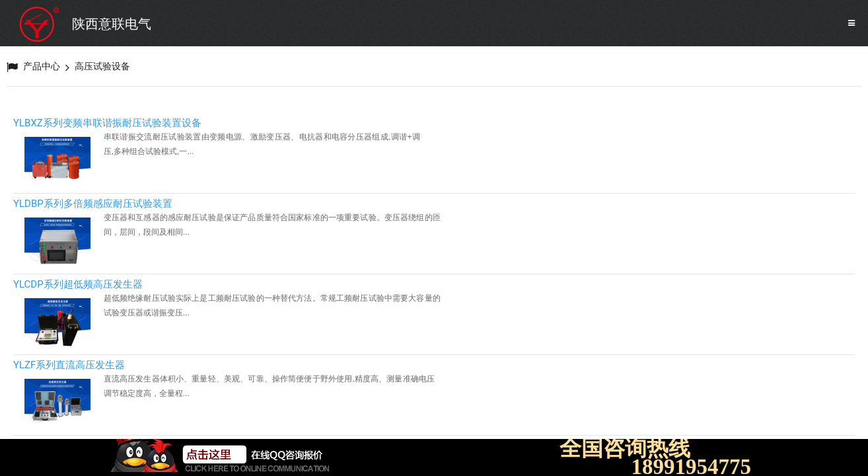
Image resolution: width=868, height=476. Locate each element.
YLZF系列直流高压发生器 (69, 365)
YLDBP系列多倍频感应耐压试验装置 (93, 204)
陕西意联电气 (112, 24)
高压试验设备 (102, 66)
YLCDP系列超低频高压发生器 (78, 284)
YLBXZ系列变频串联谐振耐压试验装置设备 (107, 123)
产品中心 (42, 66)
